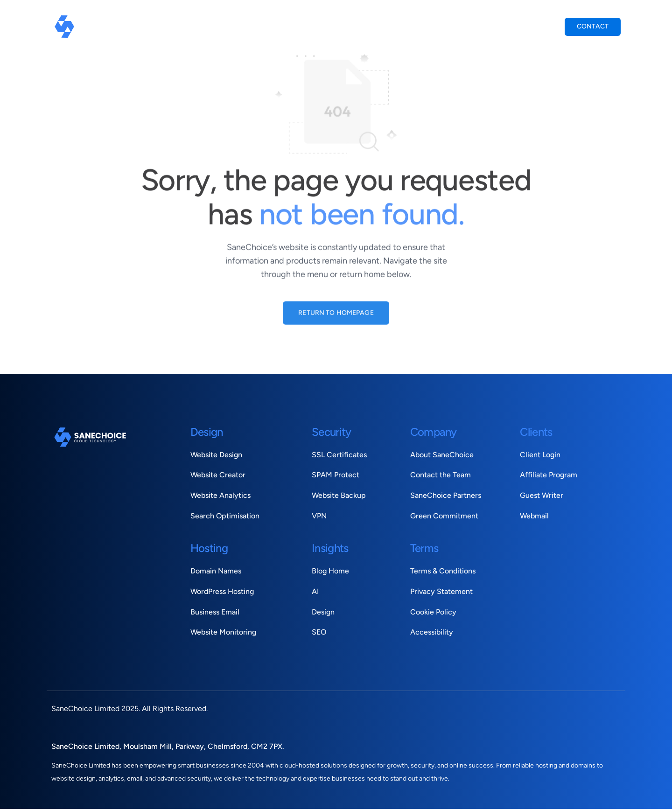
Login (543, 26)
